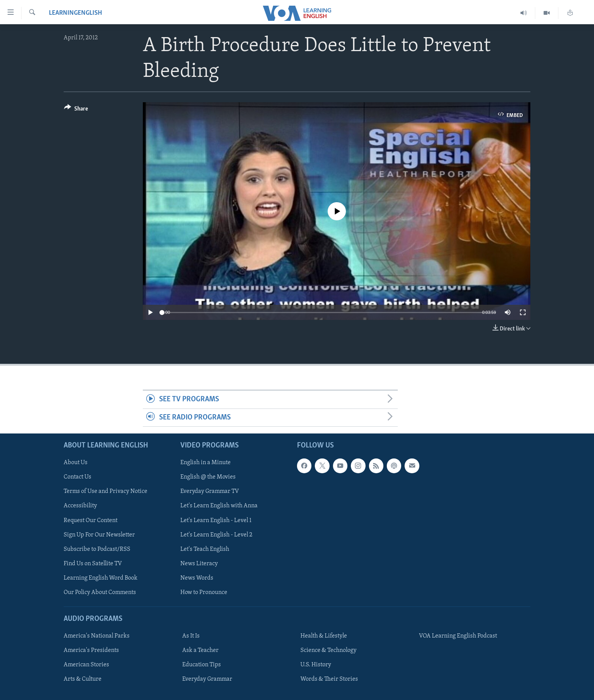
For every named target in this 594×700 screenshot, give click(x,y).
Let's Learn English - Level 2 (216, 535)
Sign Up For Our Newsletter (99, 535)
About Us (76, 463)
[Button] (76, 110)
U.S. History (316, 665)
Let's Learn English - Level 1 (216, 521)
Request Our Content (91, 521)
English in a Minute (206, 463)
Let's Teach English (205, 549)
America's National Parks (97, 636)
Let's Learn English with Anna (219, 506)
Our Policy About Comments (100, 592)
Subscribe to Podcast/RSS (97, 549)
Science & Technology (328, 650)
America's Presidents (91, 650)
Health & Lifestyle (324, 636)
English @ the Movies (208, 477)
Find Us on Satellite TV (93, 564)
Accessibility (80, 506)
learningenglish (75, 13)
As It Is (191, 636)
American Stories (86, 665)
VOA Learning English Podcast (458, 636)
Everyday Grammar (207, 679)
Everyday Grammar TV (210, 491)
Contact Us (77, 477)
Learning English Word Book (101, 578)
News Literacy (199, 564)
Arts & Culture (83, 679)
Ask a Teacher (200, 650)
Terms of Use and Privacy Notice (106, 491)
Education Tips (202, 665)
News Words (197, 578)
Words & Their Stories (329, 679)
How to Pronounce (204, 592)
